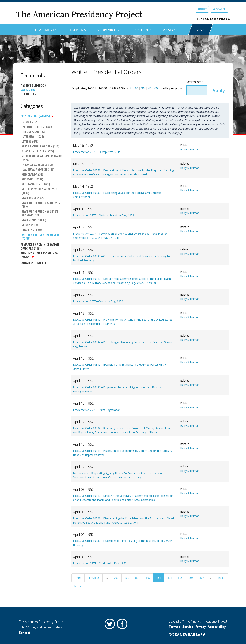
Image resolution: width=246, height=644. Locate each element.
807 (202, 578)
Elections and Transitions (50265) (39, 255)
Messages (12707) (32, 180)
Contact (25, 633)
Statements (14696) (34, 220)
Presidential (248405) (37, 116)
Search (219, 9)
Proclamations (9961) (36, 185)
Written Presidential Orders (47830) (41, 237)
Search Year (194, 82)
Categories (28, 90)
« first (78, 578)
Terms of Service (181, 627)
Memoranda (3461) (34, 175)
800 (127, 578)
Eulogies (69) (30, 122)
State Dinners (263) (34, 198)
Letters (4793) (31, 142)
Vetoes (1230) (30, 225)
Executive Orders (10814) (37, 127)
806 (191, 578)
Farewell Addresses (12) (37, 165)
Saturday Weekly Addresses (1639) (40, 191)
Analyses (171, 30)
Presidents (142, 30)
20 (143, 88)
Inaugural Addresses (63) (38, 170)
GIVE (200, 30)
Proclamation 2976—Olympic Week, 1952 (98, 152)
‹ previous (94, 578)
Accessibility (217, 627)
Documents (46, 30)
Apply (219, 90)
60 (156, 88)
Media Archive (109, 30)
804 (170, 578)
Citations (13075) (32, 230)
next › (222, 578)
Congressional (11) (34, 263)
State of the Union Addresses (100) (41, 205)
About (202, 9)
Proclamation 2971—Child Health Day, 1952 (100, 563)
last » (78, 586)
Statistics (77, 30)
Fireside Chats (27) (33, 132)
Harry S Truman (190, 149)
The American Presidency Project (79, 14)
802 (148, 578)
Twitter (111, 625)
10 (136, 88)
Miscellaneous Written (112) (40, 147)
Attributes (28, 94)
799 (116, 578)
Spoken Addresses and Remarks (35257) (42, 158)
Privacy (201, 627)
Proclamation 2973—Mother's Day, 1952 (98, 301)
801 (138, 578)
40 (150, 88)
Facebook (123, 625)
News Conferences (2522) (38, 151)
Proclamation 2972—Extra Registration (97, 410)
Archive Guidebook (33, 86)
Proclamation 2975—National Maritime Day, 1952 (103, 215)
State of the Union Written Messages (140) (40, 213)
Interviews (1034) (33, 137)
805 (180, 578)
